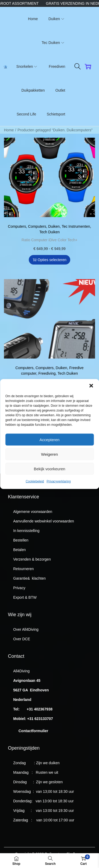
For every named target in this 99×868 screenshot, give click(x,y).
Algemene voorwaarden (33, 512)
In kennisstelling (26, 531)
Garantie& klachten (29, 578)
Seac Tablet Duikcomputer (49, 381)
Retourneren (23, 569)
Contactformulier (33, 731)
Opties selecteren (50, 260)
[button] (91, 396)
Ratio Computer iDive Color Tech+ (50, 240)
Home (9, 130)
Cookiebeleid (35, 491)
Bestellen (21, 540)
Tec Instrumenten (76, 226)
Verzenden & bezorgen (32, 559)
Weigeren (50, 464)
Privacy (19, 588)
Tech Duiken (49, 232)
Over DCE (22, 639)
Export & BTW (25, 597)
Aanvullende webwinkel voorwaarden (44, 521)
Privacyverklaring (59, 491)
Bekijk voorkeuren (49, 478)
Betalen (19, 550)
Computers (17, 226)
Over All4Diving (26, 629)
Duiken (54, 226)
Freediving (47, 373)
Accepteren (50, 449)
